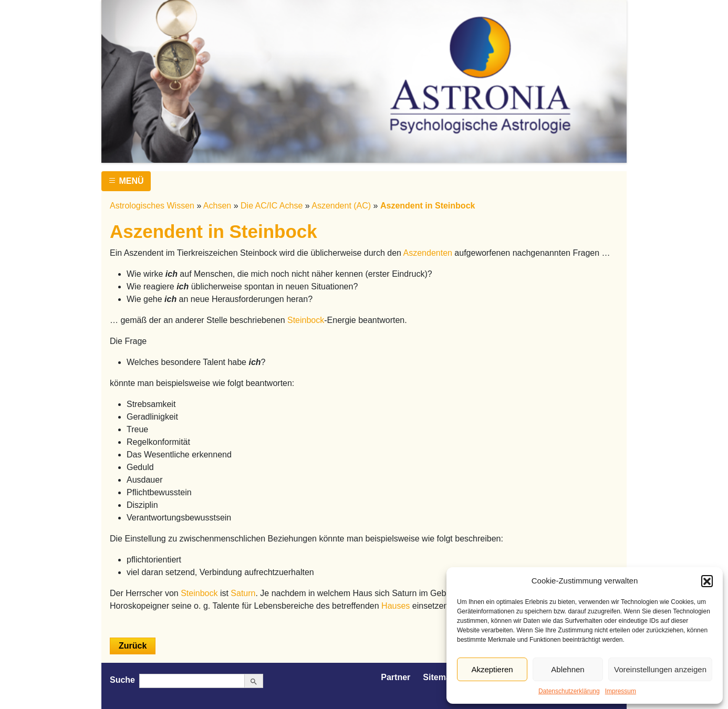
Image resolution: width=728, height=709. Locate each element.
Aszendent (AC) (341, 206)
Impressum (621, 691)
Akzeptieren (492, 669)
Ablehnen (568, 669)
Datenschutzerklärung (569, 691)
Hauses (396, 606)
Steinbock (306, 320)
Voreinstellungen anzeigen (660, 669)
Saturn (243, 593)
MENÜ (126, 181)
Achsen (217, 206)
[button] (707, 581)
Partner (396, 677)
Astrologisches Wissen (152, 206)
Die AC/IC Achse (272, 206)
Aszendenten (428, 253)
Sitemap (439, 677)
